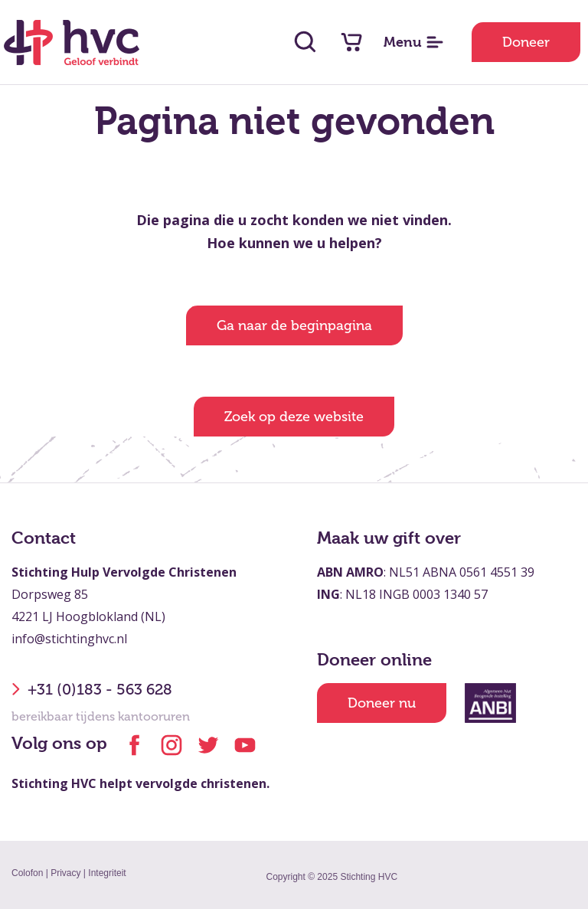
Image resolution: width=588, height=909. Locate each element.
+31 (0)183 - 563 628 (92, 689)
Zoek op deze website (294, 417)
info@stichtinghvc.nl (69, 639)
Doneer (526, 42)
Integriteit (107, 873)
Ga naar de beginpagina (294, 325)
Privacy (65, 873)
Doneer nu (382, 703)
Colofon (27, 873)
